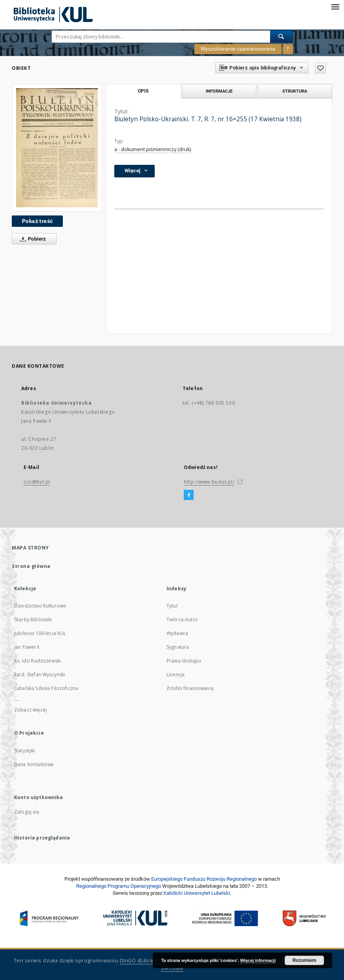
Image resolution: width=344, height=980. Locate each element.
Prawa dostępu (184, 661)
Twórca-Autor (182, 620)
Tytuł (172, 606)
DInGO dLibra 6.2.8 (143, 961)
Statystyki (25, 751)
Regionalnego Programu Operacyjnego (119, 886)
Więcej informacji (258, 960)
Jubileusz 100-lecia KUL (40, 633)
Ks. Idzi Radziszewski (38, 661)
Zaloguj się (27, 812)
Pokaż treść (37, 221)
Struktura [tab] (295, 91)
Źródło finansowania (190, 688)
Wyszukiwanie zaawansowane (238, 49)
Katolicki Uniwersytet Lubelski (197, 893)
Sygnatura (178, 647)
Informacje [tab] (219, 91)
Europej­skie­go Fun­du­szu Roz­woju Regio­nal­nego (204, 879)
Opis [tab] (143, 91)
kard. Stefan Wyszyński (40, 674)
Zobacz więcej (30, 710)
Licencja (176, 674)
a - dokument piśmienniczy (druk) (153, 149)
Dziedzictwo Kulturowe (40, 606)
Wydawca (177, 633)
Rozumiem (305, 960)
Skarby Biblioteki (33, 620)
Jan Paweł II (27, 647)
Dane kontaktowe (34, 764)
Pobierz (32, 239)
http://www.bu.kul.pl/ (209, 482)
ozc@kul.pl (37, 482)
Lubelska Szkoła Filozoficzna (46, 688)
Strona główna (31, 566)
